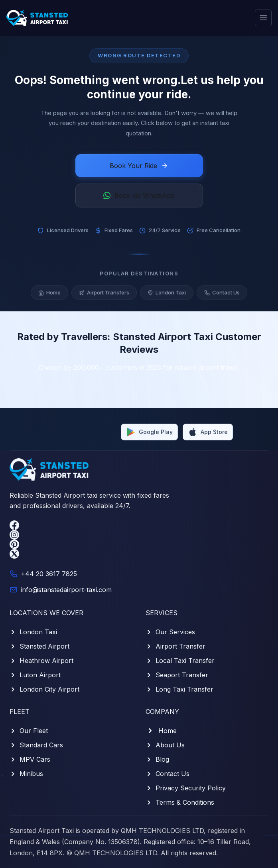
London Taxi (167, 295)
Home (49, 295)
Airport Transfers (104, 295)
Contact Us (222, 295)
